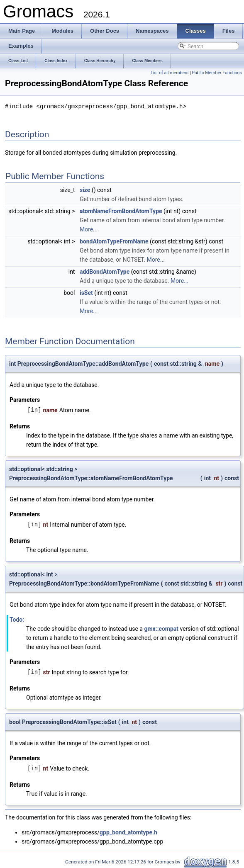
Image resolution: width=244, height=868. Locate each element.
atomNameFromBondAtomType (121, 211)
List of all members (170, 73)
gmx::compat (161, 628)
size (85, 190)
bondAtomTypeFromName (114, 241)
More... (89, 229)
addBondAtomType (105, 271)
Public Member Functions (217, 73)
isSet (86, 292)
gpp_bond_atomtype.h (128, 832)
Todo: (17, 619)
